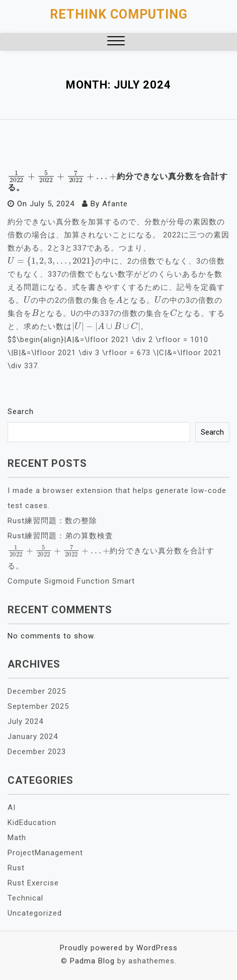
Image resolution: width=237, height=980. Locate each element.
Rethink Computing (119, 14)
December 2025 (37, 691)
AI (12, 807)
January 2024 (33, 737)
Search (21, 412)
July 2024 (25, 721)
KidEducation (32, 823)
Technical (25, 898)
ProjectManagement (45, 853)
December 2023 (37, 752)
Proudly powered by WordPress (119, 948)
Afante (115, 204)
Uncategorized (35, 913)
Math (17, 838)
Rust (16, 868)
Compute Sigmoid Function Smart (71, 581)
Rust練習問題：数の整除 (52, 521)
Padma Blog (92, 961)
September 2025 (38, 706)
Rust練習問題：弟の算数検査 (60, 536)
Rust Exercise (33, 883)
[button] (116, 42)
